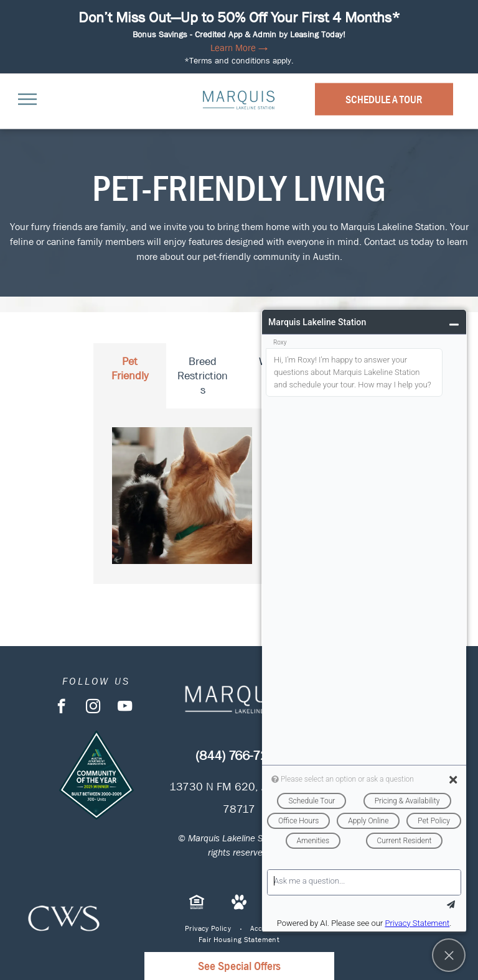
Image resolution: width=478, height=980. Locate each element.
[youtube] (125, 708)
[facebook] (61, 708)
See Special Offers (239, 966)
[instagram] (93, 708)
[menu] (27, 99)
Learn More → (239, 48)
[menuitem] (208, 928)
